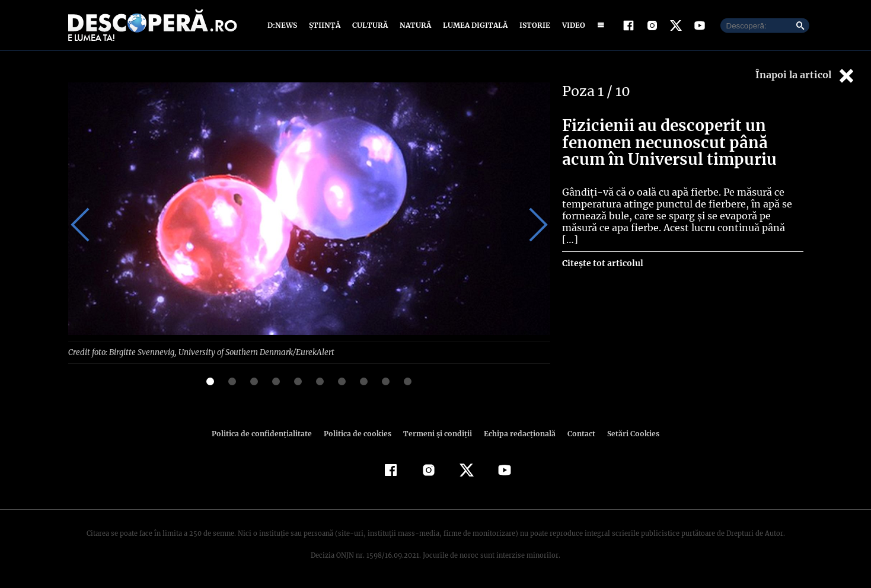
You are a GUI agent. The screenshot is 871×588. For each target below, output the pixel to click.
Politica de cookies (359, 433)
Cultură (370, 25)
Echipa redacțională (516, 433)
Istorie (532, 25)
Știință (325, 25)
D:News (284, 25)
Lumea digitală (473, 25)
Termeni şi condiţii (436, 433)
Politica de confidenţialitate (267, 433)
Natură (414, 25)
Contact (577, 433)
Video (571, 25)
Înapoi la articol (806, 76)
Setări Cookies (627, 433)
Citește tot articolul (602, 251)
